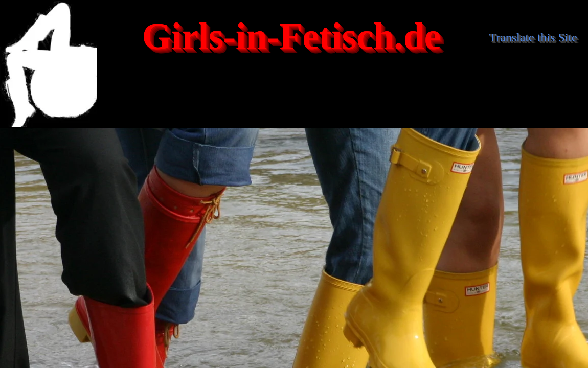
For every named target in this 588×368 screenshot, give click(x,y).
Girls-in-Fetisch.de (292, 37)
